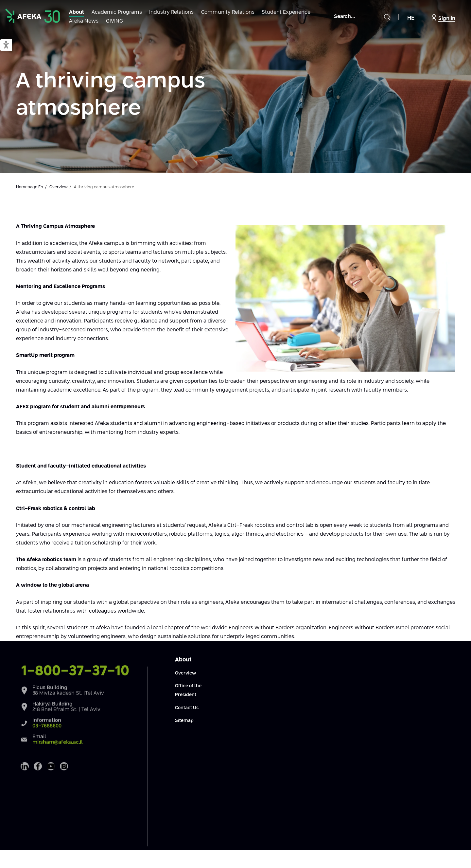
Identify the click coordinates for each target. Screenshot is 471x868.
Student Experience (286, 12)
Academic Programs (117, 12)
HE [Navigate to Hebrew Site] (411, 18)
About (77, 12)
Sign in (444, 18)
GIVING (114, 21)
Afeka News (84, 21)
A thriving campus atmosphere (111, 95)
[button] (6, 45)
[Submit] (387, 17)
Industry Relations (171, 12)
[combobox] (359, 17)
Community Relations (228, 12)
